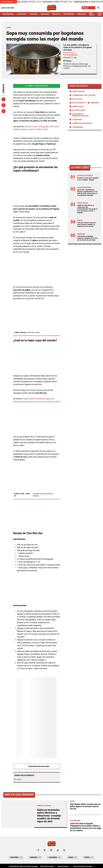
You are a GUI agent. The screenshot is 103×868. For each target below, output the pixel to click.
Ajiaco (18, 779)
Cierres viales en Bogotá (82, 123)
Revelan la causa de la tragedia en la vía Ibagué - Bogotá (88, 179)
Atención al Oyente (63, 866)
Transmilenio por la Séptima (84, 95)
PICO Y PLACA (77, 99)
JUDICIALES (21, 14)
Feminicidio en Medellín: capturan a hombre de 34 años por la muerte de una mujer (88, 238)
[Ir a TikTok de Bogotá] (58, 850)
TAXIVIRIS (33, 14)
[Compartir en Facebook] (4, 99)
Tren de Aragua (78, 91)
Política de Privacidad (47, 866)
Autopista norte (79, 110)
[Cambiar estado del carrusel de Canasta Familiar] (15, 2)
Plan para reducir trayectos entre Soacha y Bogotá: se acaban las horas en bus (87, 224)
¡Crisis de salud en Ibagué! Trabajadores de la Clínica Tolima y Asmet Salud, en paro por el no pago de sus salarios (86, 827)
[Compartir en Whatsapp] (4, 111)
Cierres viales (78, 107)
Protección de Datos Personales (83, 866)
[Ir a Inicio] (51, 8)
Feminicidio (95, 103)
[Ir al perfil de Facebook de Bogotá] (38, 850)
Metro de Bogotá (79, 103)
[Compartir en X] (4, 105)
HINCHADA (45, 14)
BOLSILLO (56, 14)
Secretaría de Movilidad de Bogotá (80, 115)
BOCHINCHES (69, 14)
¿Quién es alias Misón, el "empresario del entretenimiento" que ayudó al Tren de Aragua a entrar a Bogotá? (87, 209)
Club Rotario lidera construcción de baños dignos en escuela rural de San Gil (85, 806)
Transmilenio (78, 127)
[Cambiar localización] (89, 8)
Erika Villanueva (72, 55)
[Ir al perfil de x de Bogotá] (45, 850)
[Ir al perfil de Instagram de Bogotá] (51, 850)
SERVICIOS (82, 14)
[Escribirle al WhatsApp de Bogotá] (64, 850)
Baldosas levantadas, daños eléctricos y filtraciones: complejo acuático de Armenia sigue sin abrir (49, 816)
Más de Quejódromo (19, 795)
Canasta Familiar (7, 2)
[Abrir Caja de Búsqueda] (98, 8)
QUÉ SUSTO (92, 14)
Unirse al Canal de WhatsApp (37, 86)
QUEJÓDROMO (8, 14)
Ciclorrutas (77, 120)
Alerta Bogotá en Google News (37, 766)
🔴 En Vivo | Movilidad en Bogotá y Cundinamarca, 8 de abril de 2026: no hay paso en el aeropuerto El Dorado (87, 193)
